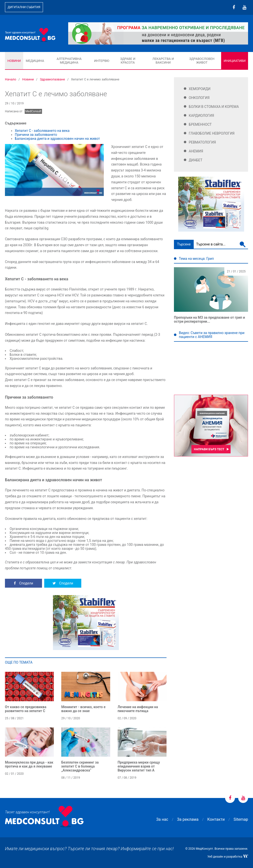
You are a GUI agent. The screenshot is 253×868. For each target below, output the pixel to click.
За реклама (188, 819)
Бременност (200, 124)
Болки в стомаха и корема (214, 107)
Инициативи (235, 61)
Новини (14, 61)
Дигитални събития (24, 7)
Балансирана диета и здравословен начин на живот (57, 139)
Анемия (196, 151)
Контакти (216, 819)
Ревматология (202, 142)
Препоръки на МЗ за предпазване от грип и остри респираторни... (209, 319)
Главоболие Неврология (212, 133)
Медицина (35, 61)
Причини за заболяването (36, 135)
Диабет (196, 160)
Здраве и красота (128, 61)
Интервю (102, 61)
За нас (162, 819)
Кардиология (201, 116)
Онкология (199, 98)
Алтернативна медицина (69, 61)
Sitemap (241, 819)
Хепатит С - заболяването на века (42, 131)
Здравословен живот (202, 61)
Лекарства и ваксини (163, 61)
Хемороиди (200, 89)
